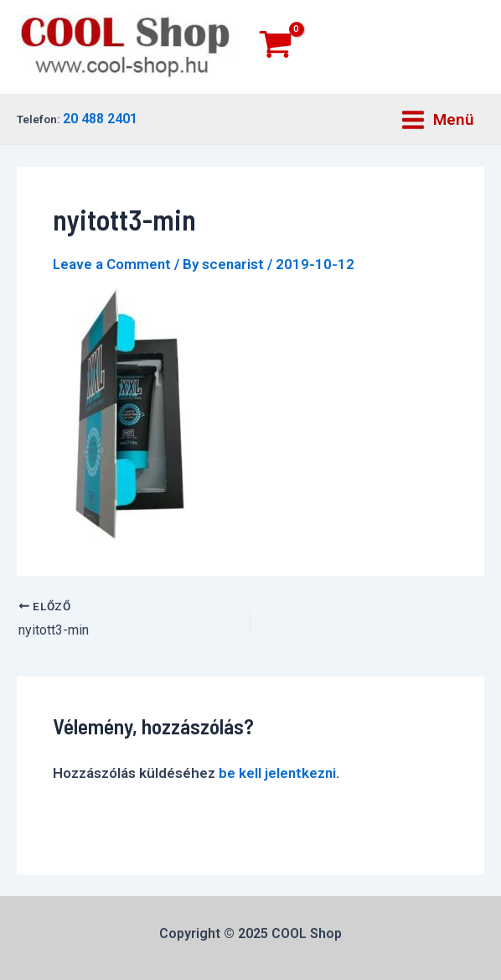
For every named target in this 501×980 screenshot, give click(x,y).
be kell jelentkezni (277, 773)
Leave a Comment (112, 264)
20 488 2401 (100, 119)
